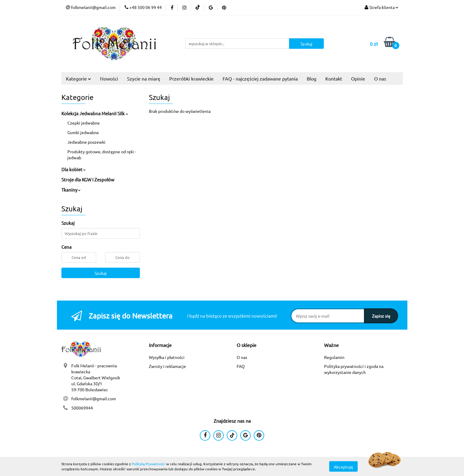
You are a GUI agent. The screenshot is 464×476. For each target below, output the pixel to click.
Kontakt (334, 78)
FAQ (241, 366)
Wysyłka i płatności (167, 357)
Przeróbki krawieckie (191, 78)
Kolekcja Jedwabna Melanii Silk (95, 113)
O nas (380, 78)
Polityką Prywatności (149, 464)
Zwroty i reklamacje (167, 366)
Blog (312, 78)
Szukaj (101, 273)
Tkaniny (71, 190)
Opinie (358, 78)
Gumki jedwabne (83, 132)
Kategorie (78, 78)
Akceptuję (343, 466)
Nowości (109, 78)
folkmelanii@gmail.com (94, 398)
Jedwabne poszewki (86, 142)
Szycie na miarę (144, 78)
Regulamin (334, 357)
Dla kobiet (74, 169)
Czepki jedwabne (84, 123)
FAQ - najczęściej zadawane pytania (260, 78)
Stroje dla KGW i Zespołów (88, 179)
